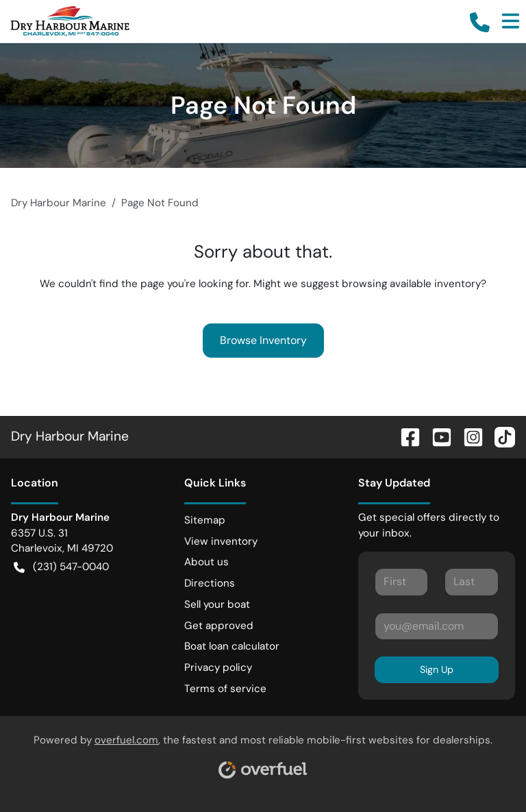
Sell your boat (217, 604)
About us (206, 562)
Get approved (219, 626)
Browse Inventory (263, 340)
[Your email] (437, 626)
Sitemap (205, 520)
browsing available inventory (411, 284)
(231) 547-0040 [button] (61, 567)
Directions (210, 583)
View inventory (221, 541)
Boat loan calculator (232, 646)
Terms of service (225, 689)
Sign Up (437, 669)
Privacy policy (218, 667)
